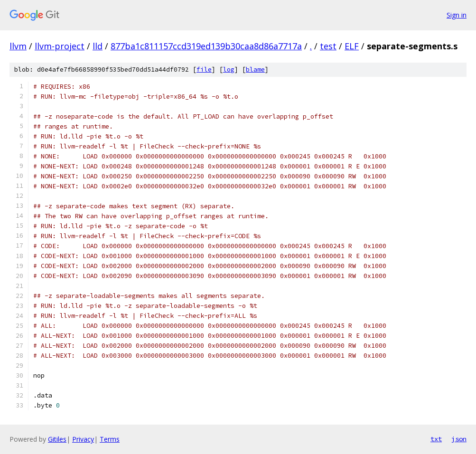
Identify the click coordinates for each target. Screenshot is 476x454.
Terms (110, 439)
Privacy (83, 439)
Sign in (457, 15)
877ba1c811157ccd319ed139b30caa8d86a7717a (206, 46)
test (328, 46)
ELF (352, 46)
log (229, 69)
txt (436, 439)
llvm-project (60, 46)
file (204, 69)
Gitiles (57, 439)
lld (98, 46)
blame (255, 69)
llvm (18, 46)
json (459, 439)
